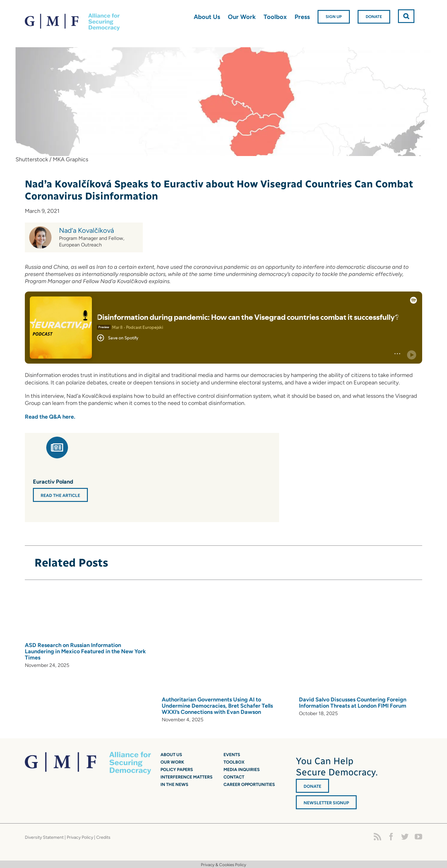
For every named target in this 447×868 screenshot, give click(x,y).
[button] (406, 16)
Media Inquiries (242, 770)
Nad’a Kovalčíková (86, 230)
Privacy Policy (80, 837)
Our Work (172, 762)
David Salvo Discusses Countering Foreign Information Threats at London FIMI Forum (353, 703)
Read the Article (60, 496)
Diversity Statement (44, 837)
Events (232, 755)
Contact (234, 777)
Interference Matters (187, 777)
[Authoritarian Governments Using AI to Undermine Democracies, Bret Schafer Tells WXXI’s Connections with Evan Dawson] (249, 641)
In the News (174, 785)
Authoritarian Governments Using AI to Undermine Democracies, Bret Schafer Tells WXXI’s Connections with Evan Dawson (217, 706)
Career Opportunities (249, 785)
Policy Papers (177, 770)
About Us (171, 755)
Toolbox (234, 762)
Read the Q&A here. (51, 417)
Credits (103, 837)
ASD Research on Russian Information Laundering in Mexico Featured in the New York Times (85, 651)
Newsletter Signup (326, 803)
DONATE (312, 786)
